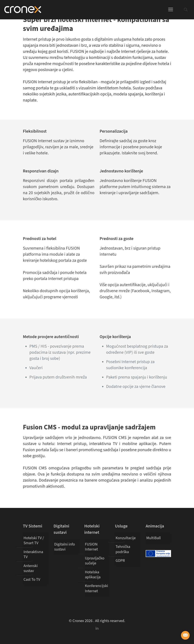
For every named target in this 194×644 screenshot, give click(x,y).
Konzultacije (126, 538)
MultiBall (154, 538)
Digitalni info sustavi (64, 547)
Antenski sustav (31, 568)
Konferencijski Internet (96, 588)
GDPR (120, 561)
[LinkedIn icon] (97, 628)
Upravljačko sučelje (95, 561)
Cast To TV (32, 580)
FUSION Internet (91, 547)
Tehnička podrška (123, 549)
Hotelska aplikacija (93, 575)
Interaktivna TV (33, 554)
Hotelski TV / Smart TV (34, 541)
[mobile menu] (171, 10)
